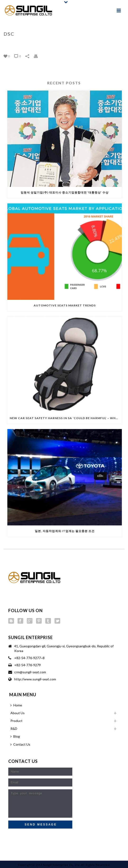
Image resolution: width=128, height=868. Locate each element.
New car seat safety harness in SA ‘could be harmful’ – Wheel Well (66, 418)
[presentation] (41, 839)
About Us (18, 713)
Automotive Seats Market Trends (65, 305)
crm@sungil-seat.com (30, 672)
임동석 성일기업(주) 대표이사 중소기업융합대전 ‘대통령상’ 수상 (65, 192)
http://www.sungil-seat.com (35, 679)
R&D (14, 728)
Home (60, 44)
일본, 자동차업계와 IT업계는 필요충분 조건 (65, 531)
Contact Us (20, 744)
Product (16, 721)
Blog (15, 736)
